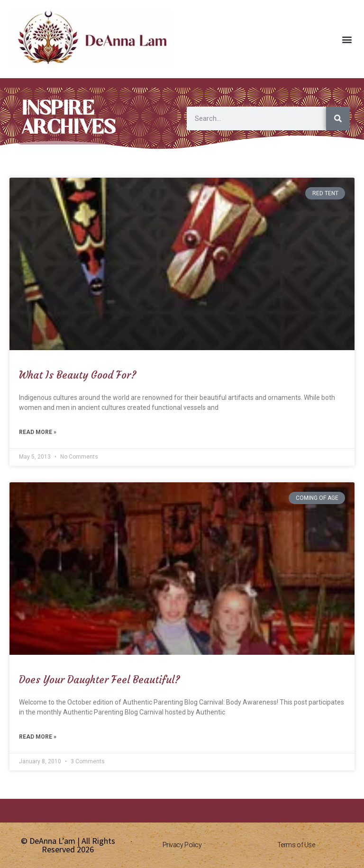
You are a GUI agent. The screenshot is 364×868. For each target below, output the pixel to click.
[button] (347, 39)
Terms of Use (296, 845)
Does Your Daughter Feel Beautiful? (100, 680)
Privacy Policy (182, 845)
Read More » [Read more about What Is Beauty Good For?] (38, 432)
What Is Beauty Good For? (78, 375)
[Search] (338, 118)
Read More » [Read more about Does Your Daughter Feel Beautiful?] (38, 737)
